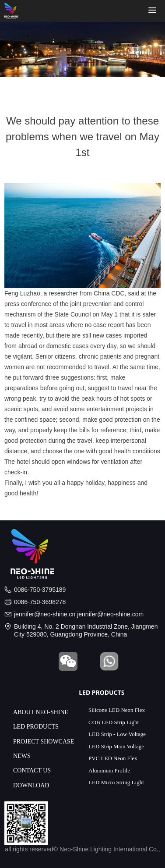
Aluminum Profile (109, 770)
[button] (152, 11)
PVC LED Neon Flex (113, 758)
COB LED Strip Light (114, 722)
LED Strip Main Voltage (116, 746)
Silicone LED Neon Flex (117, 710)
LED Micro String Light (116, 782)
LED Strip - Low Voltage (117, 734)
